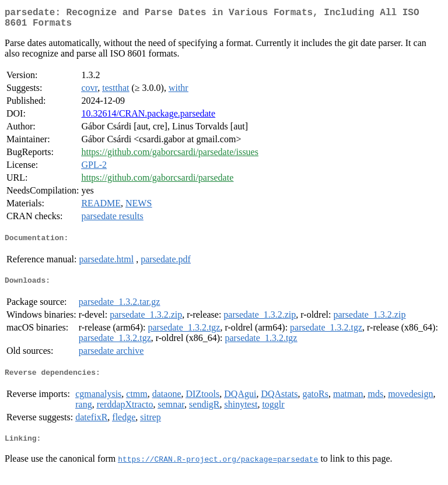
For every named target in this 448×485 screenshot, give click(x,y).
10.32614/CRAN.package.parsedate (148, 118)
